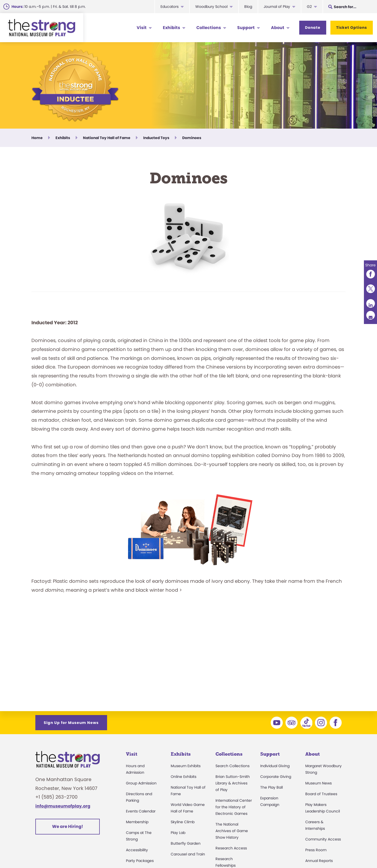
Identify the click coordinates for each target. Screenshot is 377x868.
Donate (313, 28)
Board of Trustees (321, 794)
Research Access (231, 848)
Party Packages (140, 861)
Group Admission (141, 783)
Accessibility (137, 850)
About (278, 28)
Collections (209, 28)
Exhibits (171, 28)
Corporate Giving (276, 777)
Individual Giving (275, 766)
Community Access (323, 839)
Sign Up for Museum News (71, 723)
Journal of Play (277, 7)
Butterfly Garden (186, 843)
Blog (248, 7)
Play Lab (178, 833)
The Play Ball (271, 787)
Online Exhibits (184, 777)
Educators (170, 7)
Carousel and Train (188, 854)
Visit (142, 28)
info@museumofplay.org (63, 806)
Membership (137, 822)
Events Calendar (141, 811)
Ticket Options (352, 28)
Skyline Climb (183, 822)
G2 (309, 7)
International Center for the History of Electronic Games (234, 807)
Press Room (316, 850)
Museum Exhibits (186, 766)
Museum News (318, 783)
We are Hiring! (68, 826)
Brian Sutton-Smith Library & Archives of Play (233, 783)
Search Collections (232, 766)
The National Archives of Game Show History (232, 831)
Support (246, 28)
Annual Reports (319, 861)
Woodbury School (211, 7)
